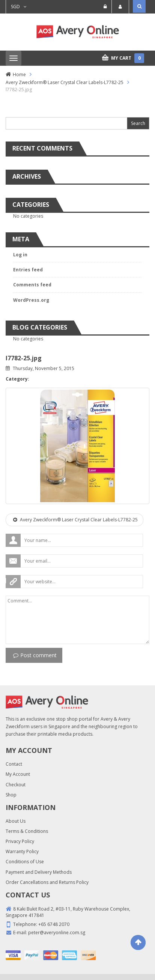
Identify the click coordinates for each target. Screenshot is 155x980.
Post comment (35, 655)
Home (19, 75)
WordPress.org (31, 300)
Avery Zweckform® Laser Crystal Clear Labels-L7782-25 (65, 82)
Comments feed (32, 285)
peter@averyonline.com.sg (57, 933)
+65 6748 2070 (54, 924)
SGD (15, 7)
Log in (20, 255)
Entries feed (28, 270)
